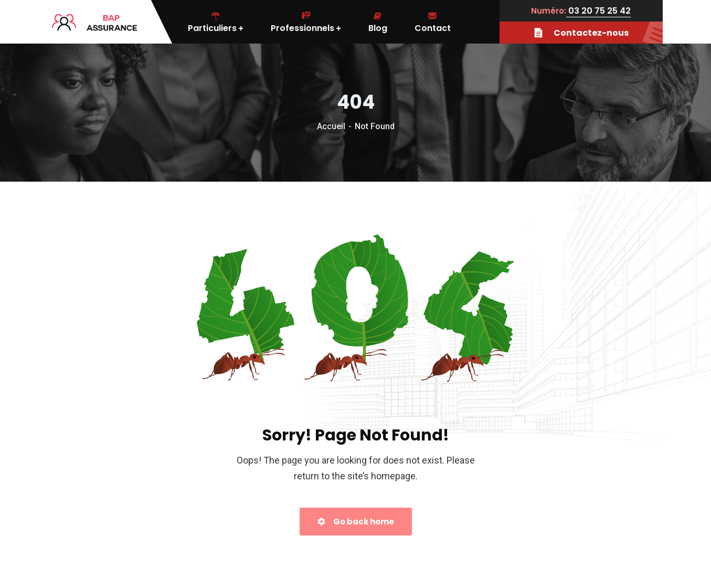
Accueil (331, 126)
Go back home (356, 522)
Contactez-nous (598, 33)
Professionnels (306, 22)
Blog (378, 22)
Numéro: (549, 11)
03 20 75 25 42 (598, 11)
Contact (433, 22)
